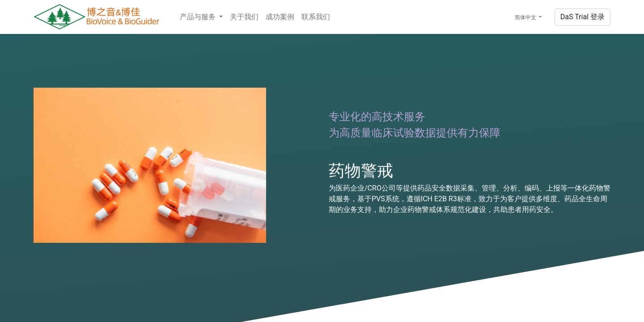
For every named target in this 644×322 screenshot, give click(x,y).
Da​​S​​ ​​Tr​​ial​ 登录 (583, 17)
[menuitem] (244, 17)
